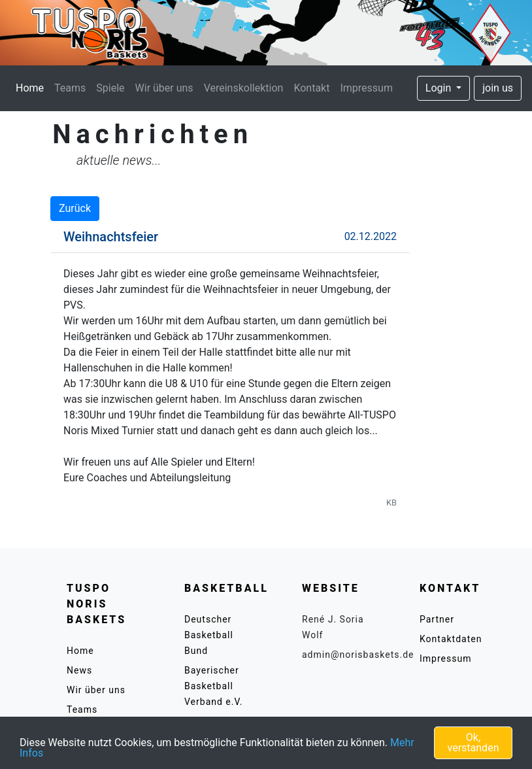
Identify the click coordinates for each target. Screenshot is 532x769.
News (79, 670)
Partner (437, 619)
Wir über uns (164, 88)
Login (440, 88)
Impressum (366, 88)
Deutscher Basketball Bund (209, 635)
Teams (70, 88)
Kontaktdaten (451, 639)
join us (498, 88)
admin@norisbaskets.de (358, 655)
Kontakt (311, 88)
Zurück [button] (75, 208)
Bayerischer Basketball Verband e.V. (214, 686)
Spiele (110, 88)
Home (32, 87)
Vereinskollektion (244, 88)
